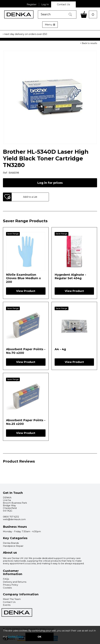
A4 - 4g (60, 349)
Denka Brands (11, 543)
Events (7, 605)
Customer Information (13, 572)
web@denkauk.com (14, 519)
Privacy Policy (10, 585)
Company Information (21, 594)
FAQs (6, 579)
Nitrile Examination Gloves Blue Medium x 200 (23, 278)
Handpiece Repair (13, 546)
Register (32, 4)
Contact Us (63, 4)
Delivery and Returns (15, 582)
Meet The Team (12, 599)
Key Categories (15, 538)
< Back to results (89, 43)
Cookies (7, 588)
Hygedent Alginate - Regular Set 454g (70, 276)
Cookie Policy (15, 637)
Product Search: (38, 10)
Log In (45, 4)
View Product (26, 291)
